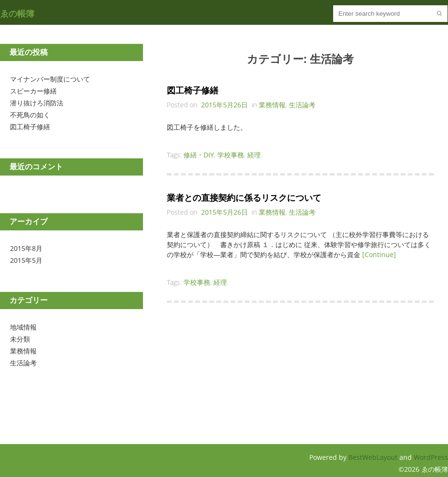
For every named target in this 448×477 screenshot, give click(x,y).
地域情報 (23, 327)
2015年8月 (26, 248)
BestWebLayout (374, 457)
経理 (254, 155)
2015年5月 (26, 260)
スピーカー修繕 (33, 91)
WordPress (431, 457)
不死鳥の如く (30, 115)
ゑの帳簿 (17, 13)
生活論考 (23, 363)
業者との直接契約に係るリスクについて (244, 197)
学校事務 (231, 155)
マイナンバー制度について (50, 79)
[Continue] (379, 254)
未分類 (20, 339)
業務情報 (23, 351)
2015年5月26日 (224, 105)
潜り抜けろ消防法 (37, 103)
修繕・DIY (199, 155)
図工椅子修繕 (30, 127)
